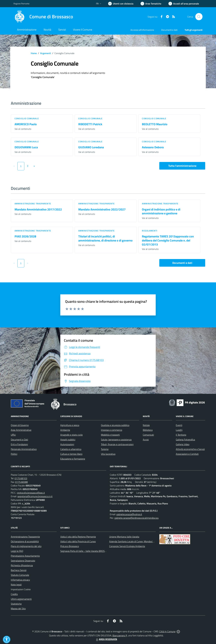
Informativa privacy (20, 580)
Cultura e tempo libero (71, 454)
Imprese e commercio (112, 430)
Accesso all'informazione (142, 30)
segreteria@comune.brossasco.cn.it (35, 496)
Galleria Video (183, 444)
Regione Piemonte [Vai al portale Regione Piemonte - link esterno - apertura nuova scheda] (21, 4)
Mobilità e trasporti (110, 435)
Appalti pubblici (68, 440)
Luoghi (179, 430)
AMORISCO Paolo (26, 124)
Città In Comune (167, 631)
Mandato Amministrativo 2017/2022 (38, 209)
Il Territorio (181, 435)
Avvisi (146, 440)
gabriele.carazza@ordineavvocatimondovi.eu (136, 518)
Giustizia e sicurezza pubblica (115, 425)
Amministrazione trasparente (33, 204)
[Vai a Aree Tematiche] (151, 4)
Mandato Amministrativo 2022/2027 (102, 209)
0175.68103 (21, 478)
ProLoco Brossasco (70, 546)
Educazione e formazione (73, 459)
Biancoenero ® (120, 635)
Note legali (16, 585)
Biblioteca (148, 430)
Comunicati (148, 435)
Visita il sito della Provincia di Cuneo (78, 541)
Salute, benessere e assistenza (116, 440)
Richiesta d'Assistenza (22, 565)
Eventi (179, 425)
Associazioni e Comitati (187, 454)
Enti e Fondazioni (19, 444)
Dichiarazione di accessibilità (25, 541)
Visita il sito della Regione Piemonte (78, 537)
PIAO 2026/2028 (25, 236)
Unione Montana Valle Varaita (124, 537)
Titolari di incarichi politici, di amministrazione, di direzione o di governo (105, 238)
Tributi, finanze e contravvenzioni (117, 444)
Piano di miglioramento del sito (26, 546)
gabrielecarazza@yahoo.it (129, 514)
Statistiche (16, 604)
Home (34, 53)
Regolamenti (150, 231)
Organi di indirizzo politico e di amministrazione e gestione (161, 211)
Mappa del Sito (18, 608)
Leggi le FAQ (17, 551)
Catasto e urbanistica (71, 449)
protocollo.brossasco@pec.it (31, 493)
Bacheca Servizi (19, 570)
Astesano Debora (153, 147)
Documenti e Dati (19, 440)
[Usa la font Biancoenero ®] (121, 4)
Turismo (105, 449)
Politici (14, 454)
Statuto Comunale (20, 575)
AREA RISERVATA (106, 639)
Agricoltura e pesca (70, 425)
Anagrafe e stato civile (71, 435)
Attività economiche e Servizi (190, 449)
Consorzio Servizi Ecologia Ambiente (127, 546)
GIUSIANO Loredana (91, 147)
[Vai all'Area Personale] (184, 4)
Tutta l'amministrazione (182, 166)
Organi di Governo (20, 425)
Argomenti (46, 53)
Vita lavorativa (108, 454)
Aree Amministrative (21, 430)
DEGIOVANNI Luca (26, 147)
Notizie (146, 425)
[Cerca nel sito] (199, 17)
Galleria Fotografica (185, 440)
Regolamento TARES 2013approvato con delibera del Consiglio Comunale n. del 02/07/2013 (168, 240)
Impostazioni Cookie (21, 589)
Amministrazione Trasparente (25, 537)
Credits (14, 594)
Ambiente (65, 430)
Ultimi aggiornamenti (21, 599)
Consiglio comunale (27, 118)
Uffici (13, 435)
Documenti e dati (182, 263)
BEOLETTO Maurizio (155, 124)
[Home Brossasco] (43, 17)
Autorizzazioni (67, 444)
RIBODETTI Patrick (90, 124)
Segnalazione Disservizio (23, 561)
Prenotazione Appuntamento (25, 556)
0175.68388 (21, 482)
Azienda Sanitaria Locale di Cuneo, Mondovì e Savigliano (137, 541)
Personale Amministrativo (24, 449)
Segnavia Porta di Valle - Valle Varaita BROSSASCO (86, 551)
